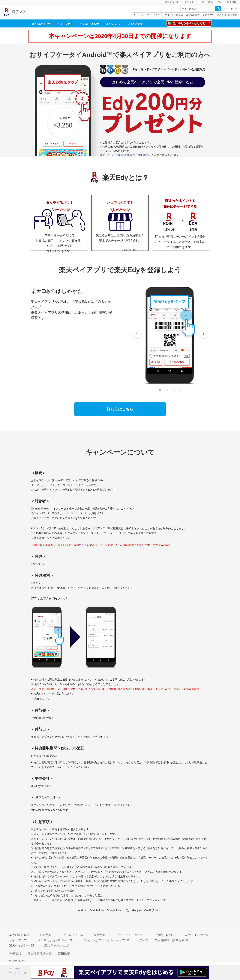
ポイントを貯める (174, 15)
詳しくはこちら (120, 409)
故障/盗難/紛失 (193, 15)
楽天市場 (232, 2)
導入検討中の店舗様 (227, 15)
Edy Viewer (209, 15)
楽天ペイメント (216, 2)
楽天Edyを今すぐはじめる (189, 23)
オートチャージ (154, 15)
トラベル (189, 2)
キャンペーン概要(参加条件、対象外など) (127, 155)
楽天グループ (172, 2)
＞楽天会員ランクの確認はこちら (51, 538)
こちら (85, 545)
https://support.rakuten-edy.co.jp (50, 810)
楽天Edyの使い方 (41, 24)
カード (201, 2)
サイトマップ (230, 9)
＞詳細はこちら (40, 699)
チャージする (65, 24)
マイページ (138, 15)
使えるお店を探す (89, 24)
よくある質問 (135, 24)
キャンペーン (113, 24)
